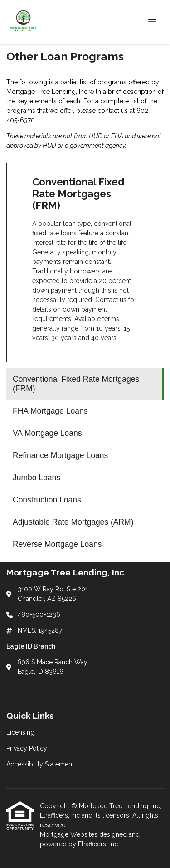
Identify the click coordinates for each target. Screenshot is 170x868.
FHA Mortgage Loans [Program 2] (50, 411)
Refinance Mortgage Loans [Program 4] (60, 455)
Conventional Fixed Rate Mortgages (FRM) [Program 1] (76, 384)
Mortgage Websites (70, 834)
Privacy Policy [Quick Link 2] (27, 748)
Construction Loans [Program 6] (47, 500)
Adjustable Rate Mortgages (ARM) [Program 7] (73, 522)
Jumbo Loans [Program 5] (36, 478)
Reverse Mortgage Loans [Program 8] (57, 544)
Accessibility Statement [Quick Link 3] (40, 764)
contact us (113, 111)
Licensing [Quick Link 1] (20, 732)
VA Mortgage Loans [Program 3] (47, 433)
